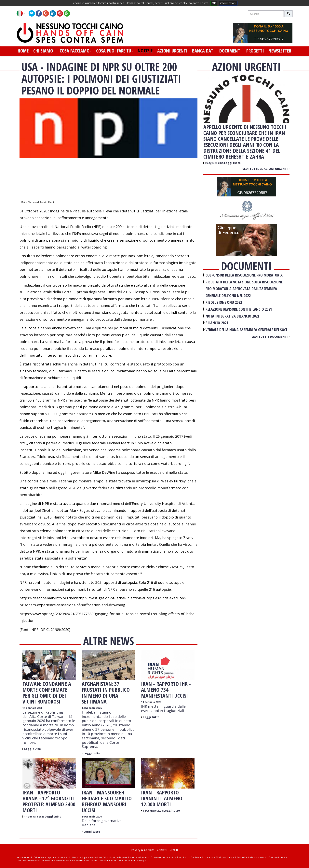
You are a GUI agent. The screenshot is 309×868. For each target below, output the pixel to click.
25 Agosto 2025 (215, 163)
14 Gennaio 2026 (32, 708)
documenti (230, 51)
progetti (255, 51)
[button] (22, 13)
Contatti (162, 850)
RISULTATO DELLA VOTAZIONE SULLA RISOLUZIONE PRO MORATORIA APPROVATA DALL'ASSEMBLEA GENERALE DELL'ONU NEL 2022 (244, 289)
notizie (145, 51)
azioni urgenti (172, 51)
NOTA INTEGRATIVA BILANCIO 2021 (232, 316)
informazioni (228, 3)
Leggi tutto (33, 749)
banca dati (203, 51)
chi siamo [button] (44, 51)
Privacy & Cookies (143, 850)
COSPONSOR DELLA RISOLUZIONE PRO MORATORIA (244, 275)
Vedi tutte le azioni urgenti (266, 169)
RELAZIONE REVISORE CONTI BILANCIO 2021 (239, 309)
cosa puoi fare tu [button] (115, 51)
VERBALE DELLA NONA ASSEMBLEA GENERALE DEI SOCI (246, 330)
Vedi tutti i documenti (270, 336)
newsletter (280, 51)
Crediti (174, 850)
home (23, 51)
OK (214, 3)
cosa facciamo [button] (76, 51)
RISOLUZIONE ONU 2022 (224, 302)
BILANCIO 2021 (217, 323)
